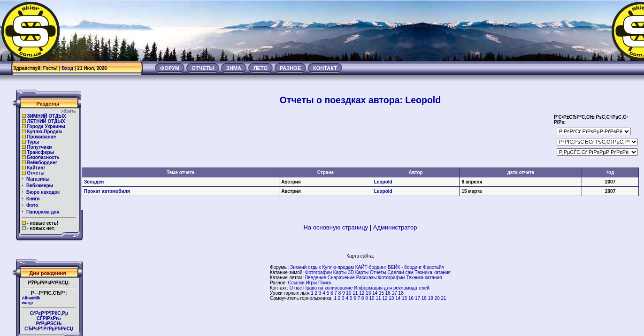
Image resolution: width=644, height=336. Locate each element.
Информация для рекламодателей (392, 288)
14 (375, 293)
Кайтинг (36, 168)
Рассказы (367, 278)
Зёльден (94, 182)
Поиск (325, 283)
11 (355, 293)
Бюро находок (43, 192)
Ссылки (296, 283)
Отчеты (35, 173)
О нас (296, 288)
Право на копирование (328, 288)
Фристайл (433, 267)
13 (368, 293)
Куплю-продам (338, 267)
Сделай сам (400, 272)
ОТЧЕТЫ (203, 68)
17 (395, 293)
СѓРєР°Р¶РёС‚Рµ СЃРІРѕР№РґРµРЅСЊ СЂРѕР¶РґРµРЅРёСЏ (49, 321)
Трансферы (40, 152)
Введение (316, 278)
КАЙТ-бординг (371, 267)
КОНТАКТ (325, 68)
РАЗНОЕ (290, 68)
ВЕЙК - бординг (405, 267)
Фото (32, 205)
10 (349, 293)
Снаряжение (341, 278)
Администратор (395, 227)
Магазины (38, 179)
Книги (33, 199)
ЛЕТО (261, 68)
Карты (340, 272)
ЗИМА (234, 68)
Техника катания (433, 272)
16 (388, 293)
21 (444, 298)
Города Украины (46, 126)
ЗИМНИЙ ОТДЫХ (46, 116)
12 (362, 293)
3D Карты (358, 272)
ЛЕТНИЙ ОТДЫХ (46, 121)
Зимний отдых (306, 267)
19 (431, 298)
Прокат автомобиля (107, 191)
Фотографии (318, 272)
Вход (67, 68)
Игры (312, 283)
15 (381, 293)
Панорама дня (43, 212)
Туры (33, 142)
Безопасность (43, 157)
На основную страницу (336, 227)
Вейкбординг (42, 163)
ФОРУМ (170, 68)
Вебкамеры (40, 186)
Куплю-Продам (44, 132)
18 (401, 293)
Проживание (41, 137)
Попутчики (39, 147)
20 (437, 298)
